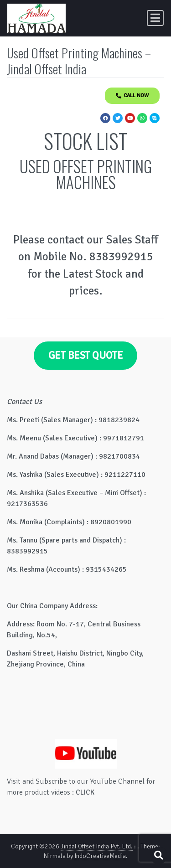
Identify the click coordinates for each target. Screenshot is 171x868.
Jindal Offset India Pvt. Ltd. (97, 846)
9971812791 (124, 438)
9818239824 (119, 420)
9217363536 (27, 504)
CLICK (85, 792)
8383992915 (27, 551)
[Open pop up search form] (159, 855)
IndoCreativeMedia (100, 856)
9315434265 (106, 569)
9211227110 (125, 475)
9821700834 (119, 456)
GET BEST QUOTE (86, 356)
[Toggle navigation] (155, 18)
